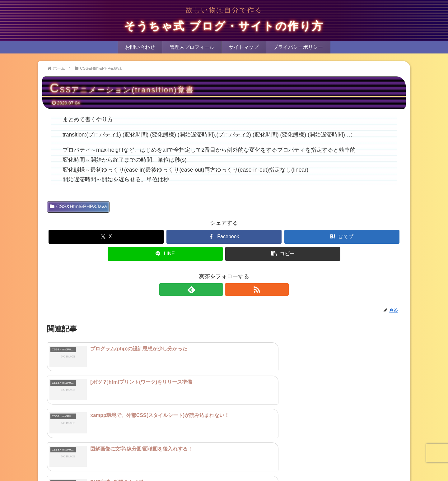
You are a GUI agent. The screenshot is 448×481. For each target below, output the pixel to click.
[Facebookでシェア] (224, 237)
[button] (283, 254)
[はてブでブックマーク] (342, 237)
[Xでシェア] (106, 237)
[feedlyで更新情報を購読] (217, 289)
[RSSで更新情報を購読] (231, 289)
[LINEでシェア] (165, 254)
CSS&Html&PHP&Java (78, 207)
